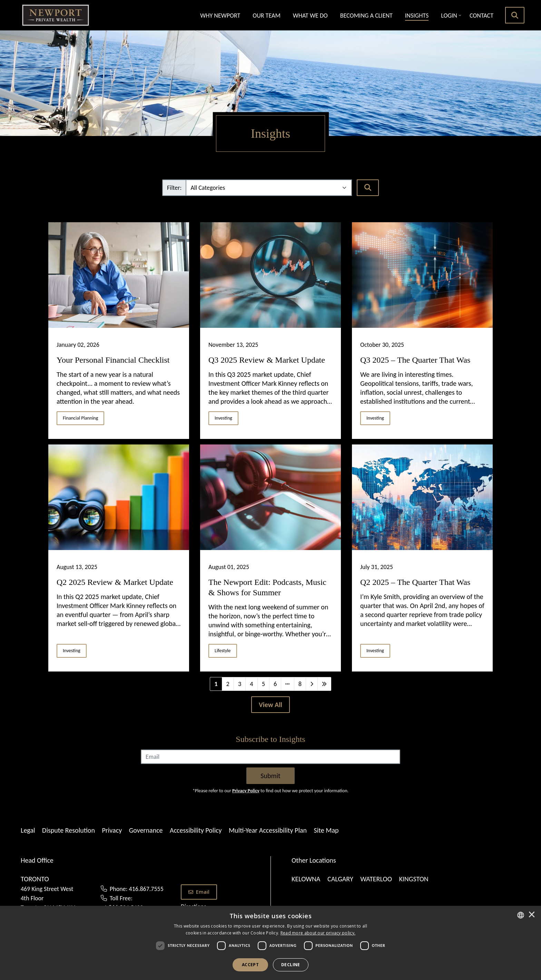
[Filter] (269, 188)
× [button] (532, 915)
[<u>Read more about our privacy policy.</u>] (318, 933)
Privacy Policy (246, 791)
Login (449, 16)
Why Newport (220, 16)
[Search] (368, 188)
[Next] (312, 684)
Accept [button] (250, 965)
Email (199, 892)
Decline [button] (291, 965)
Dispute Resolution (68, 830)
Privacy (112, 830)
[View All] (270, 705)
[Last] (324, 684)
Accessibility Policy (196, 830)
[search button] (515, 15)
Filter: (174, 188)
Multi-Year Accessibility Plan (268, 830)
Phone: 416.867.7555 (137, 889)
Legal (28, 830)
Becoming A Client (366, 16)
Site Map (326, 830)
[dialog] (270, 943)
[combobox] (521, 915)
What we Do (310, 16)
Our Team (266, 16)
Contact (481, 16)
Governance (146, 830)
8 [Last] (300, 684)
